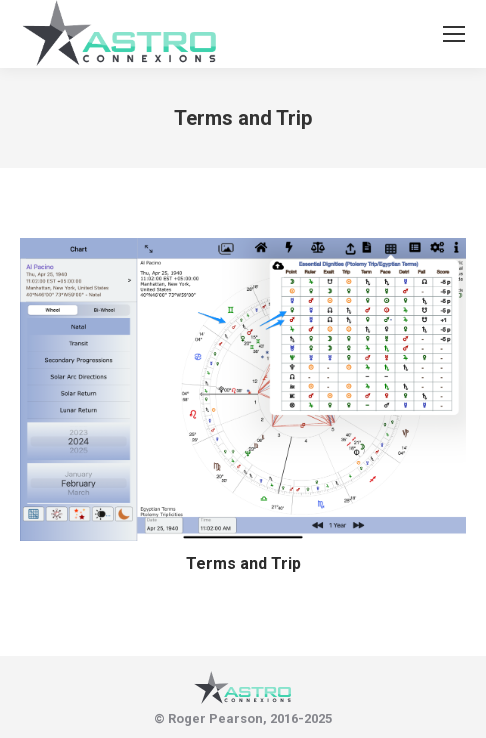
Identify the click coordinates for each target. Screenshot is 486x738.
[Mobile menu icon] (454, 34)
